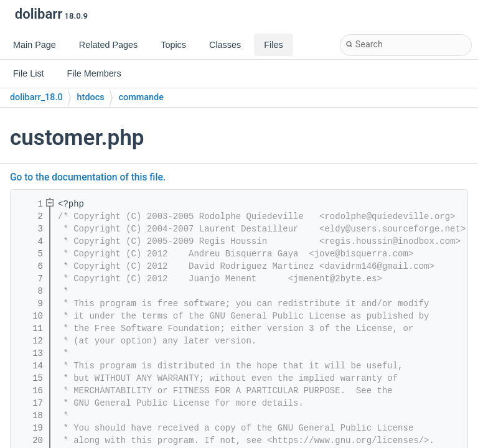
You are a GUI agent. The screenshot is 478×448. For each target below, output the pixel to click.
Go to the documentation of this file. (88, 177)
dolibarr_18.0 (36, 97)
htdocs (91, 97)
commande (141, 97)
